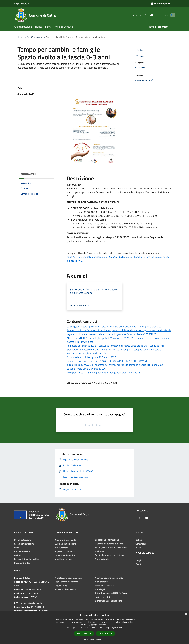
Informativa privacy (104, 585)
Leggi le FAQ (61, 585)
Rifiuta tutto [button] (105, 633)
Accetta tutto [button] (84, 633)
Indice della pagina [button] (29, 174)
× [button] (186, 614)
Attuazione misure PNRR (107, 593)
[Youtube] (147, 15)
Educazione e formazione (107, 540)
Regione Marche (22, 4)
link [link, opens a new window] (121, 628)
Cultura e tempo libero (65, 544)
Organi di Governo (23, 540)
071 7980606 (37, 607)
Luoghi (139, 560)
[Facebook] (140, 15)
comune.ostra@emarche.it (32, 603)
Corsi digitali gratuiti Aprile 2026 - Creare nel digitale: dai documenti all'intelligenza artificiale (114, 327)
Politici (17, 555)
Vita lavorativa (62, 548)
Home (20, 37)
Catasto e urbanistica (65, 555)
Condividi (142, 50)
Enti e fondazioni (22, 551)
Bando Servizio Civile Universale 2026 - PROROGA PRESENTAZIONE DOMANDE (108, 361)
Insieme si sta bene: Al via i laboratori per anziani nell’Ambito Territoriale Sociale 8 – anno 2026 (115, 365)
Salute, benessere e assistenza (110, 555)
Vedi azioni (143, 56)
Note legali (100, 589)
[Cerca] (172, 15)
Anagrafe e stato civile (65, 540)
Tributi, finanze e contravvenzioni (111, 547)
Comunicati (141, 544)
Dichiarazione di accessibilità (109, 601)
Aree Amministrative (24, 544)
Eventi (138, 564)
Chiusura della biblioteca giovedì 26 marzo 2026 (91, 357)
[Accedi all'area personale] (161, 4)
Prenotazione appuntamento (68, 578)
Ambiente (100, 551)
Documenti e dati (22, 563)
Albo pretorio (101, 582)
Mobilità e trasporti (64, 559)
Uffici (17, 548)
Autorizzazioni (102, 559)
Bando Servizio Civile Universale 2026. (86, 369)
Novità (30, 37)
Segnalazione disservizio (66, 582)
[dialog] (94, 628)
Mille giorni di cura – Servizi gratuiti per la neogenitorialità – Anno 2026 (103, 372)
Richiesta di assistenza (65, 589)
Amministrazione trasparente (109, 578)
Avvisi (39, 37)
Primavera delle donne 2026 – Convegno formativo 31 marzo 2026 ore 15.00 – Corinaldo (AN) (116, 346)
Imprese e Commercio (65, 551)
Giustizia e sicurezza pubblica (109, 544)
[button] (94, 639)
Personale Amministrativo (27, 559)
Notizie (139, 540)
